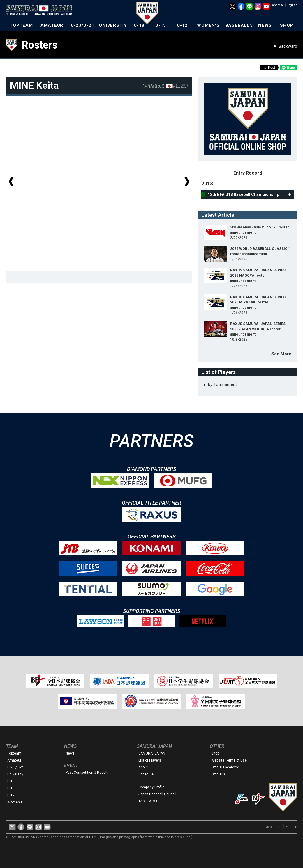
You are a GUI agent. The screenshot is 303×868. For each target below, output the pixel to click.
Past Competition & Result (87, 773)
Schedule (146, 774)
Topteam (14, 753)
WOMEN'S (208, 25)
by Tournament (222, 384)
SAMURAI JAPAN (152, 753)
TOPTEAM (21, 25)
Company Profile (151, 787)
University (15, 774)
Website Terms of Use (229, 760)
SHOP (287, 25)
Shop (215, 753)
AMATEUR (52, 25)
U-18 (139, 25)
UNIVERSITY (113, 25)
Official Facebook (225, 767)
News (70, 753)
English (292, 5)
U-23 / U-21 (16, 767)
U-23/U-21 (83, 25)
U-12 (182, 25)
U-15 (161, 25)
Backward (288, 46)
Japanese (277, 5)
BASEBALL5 (239, 25)
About (143, 767)
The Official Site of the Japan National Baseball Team (41, 11)
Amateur (14, 760)
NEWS (265, 25)
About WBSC (148, 801)
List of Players (150, 760)
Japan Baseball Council (157, 794)
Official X (218, 774)
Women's (15, 802)
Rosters (39, 45)
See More (281, 354)
